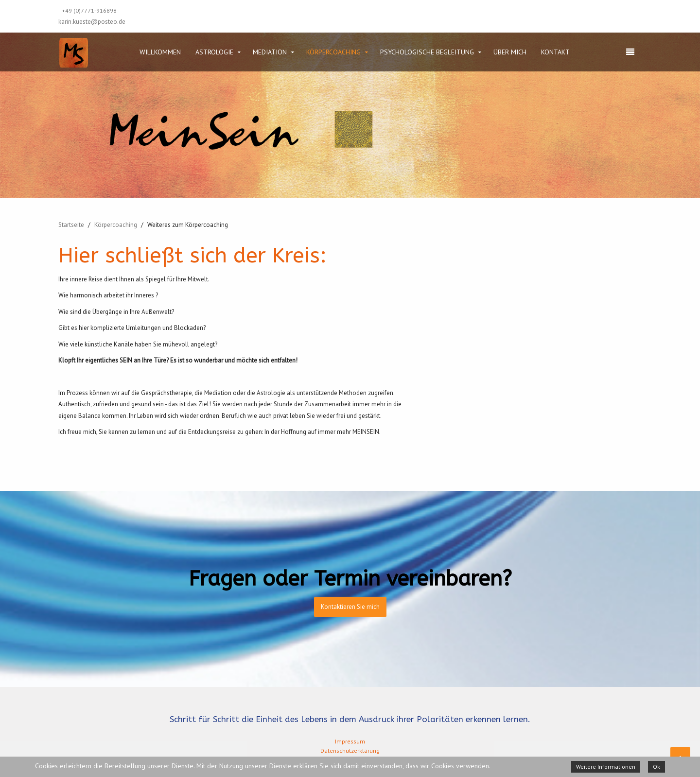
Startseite (71, 225)
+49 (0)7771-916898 (89, 10)
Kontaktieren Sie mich (350, 607)
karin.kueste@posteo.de (92, 22)
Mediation (270, 52)
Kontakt (555, 52)
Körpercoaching (333, 52)
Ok (656, 767)
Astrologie (214, 52)
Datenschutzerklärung (350, 751)
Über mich (510, 52)
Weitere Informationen (606, 767)
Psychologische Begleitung (427, 52)
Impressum (350, 741)
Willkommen (160, 52)
